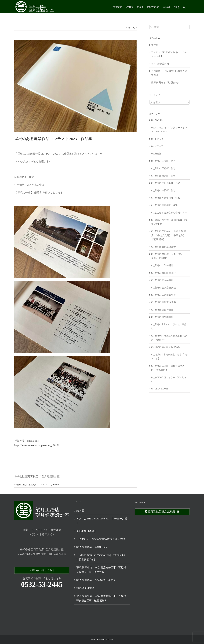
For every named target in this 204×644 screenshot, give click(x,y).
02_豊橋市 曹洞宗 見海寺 (164, 302)
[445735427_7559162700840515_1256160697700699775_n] (75, 86)
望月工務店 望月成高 (27, 485)
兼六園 (155, 45)
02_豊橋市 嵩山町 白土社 (164, 273)
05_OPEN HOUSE (160, 389)
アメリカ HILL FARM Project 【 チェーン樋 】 (102, 521)
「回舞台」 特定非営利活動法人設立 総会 (101, 539)
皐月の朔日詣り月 (160, 64)
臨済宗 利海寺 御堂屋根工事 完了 (96, 580)
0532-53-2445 (42, 584)
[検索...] (169, 27)
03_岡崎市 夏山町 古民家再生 (166, 347)
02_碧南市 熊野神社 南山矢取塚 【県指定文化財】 (169, 222)
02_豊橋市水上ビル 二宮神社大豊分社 (169, 326)
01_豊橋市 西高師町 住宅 (164, 205)
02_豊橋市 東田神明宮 (162, 310)
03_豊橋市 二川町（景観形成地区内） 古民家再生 (168, 368)
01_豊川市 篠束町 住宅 (163, 176)
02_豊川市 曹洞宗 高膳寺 (164, 247)
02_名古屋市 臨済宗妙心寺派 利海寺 (169, 213)
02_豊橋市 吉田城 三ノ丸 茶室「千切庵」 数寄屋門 (169, 256)
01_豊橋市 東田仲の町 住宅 (166, 183)
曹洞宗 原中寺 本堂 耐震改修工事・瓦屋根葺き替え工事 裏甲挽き (101, 570)
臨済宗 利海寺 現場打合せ (165, 83)
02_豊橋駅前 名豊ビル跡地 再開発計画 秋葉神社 (169, 338)
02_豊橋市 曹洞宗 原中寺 (164, 295)
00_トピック (157, 139)
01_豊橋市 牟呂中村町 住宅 (166, 198)
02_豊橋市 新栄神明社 (162, 280)
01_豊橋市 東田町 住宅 (163, 191)
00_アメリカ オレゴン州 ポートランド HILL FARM (169, 130)
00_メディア (157, 146)
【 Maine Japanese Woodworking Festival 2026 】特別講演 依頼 (101, 557)
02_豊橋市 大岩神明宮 (162, 265)
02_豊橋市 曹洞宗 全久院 (164, 288)
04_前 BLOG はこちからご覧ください (169, 379)
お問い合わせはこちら (42, 570)
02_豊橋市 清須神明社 (162, 317)
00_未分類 (156, 154)
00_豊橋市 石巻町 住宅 (163, 161)
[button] (184, 7)
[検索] (152, 27)
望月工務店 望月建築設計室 (162, 512)
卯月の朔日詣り (85, 588)
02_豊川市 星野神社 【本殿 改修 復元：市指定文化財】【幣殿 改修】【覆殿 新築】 (169, 235)
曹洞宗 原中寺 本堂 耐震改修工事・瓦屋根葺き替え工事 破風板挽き (101, 598)
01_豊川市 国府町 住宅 (163, 168)
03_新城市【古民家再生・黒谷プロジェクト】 (170, 357)
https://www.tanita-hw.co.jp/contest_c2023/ (36, 445)
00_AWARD (54, 485)
